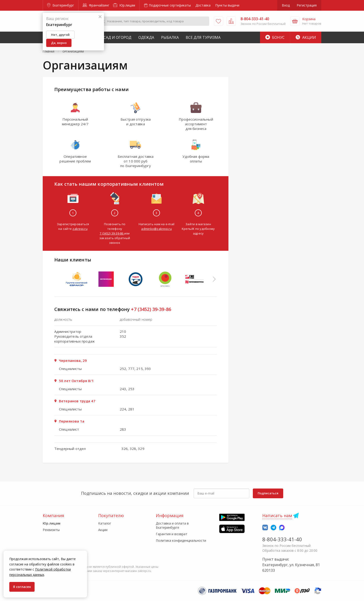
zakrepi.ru (80, 229)
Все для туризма (203, 37)
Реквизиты (51, 530)
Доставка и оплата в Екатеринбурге (172, 525)
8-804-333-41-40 (282, 539)
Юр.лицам (124, 5)
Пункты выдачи (227, 5)
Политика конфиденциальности (181, 540)
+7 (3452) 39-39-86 (151, 309)
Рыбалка (170, 37)
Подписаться (268, 493)
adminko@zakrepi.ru (156, 229)
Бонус (275, 37)
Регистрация (307, 5)
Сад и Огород (117, 37)
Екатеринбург (61, 5)
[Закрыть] (100, 17)
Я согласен (22, 587)
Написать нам (277, 515)
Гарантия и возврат (172, 534)
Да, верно (59, 43)
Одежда (146, 37)
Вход (286, 5)
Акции (306, 37)
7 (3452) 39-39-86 (112, 233)
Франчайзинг (96, 5)
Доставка (203, 5)
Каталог (105, 523)
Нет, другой (60, 35)
